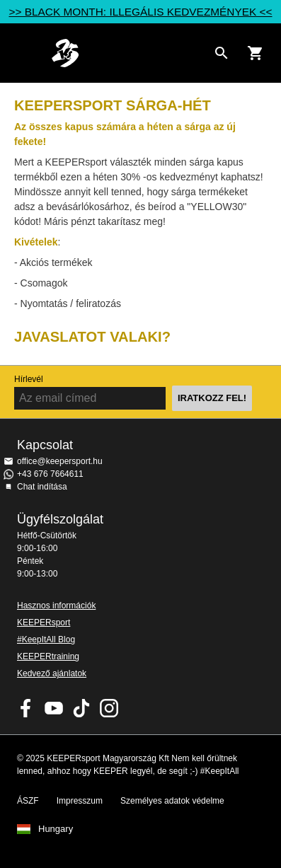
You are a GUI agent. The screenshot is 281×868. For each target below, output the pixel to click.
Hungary (56, 829)
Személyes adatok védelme (172, 801)
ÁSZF (28, 801)
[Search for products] (222, 53)
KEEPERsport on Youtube (54, 708)
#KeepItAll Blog (46, 640)
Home (129, 53)
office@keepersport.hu (60, 461)
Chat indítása (42, 487)
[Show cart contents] (256, 53)
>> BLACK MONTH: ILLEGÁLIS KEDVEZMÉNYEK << (140, 12)
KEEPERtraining (48, 656)
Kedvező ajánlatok (52, 673)
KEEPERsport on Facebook (26, 708)
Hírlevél (29, 379)
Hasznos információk (56, 606)
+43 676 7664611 (50, 474)
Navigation (23, 53)
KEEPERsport (44, 623)
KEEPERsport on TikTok (81, 708)
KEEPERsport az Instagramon (109, 708)
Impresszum (80, 801)
